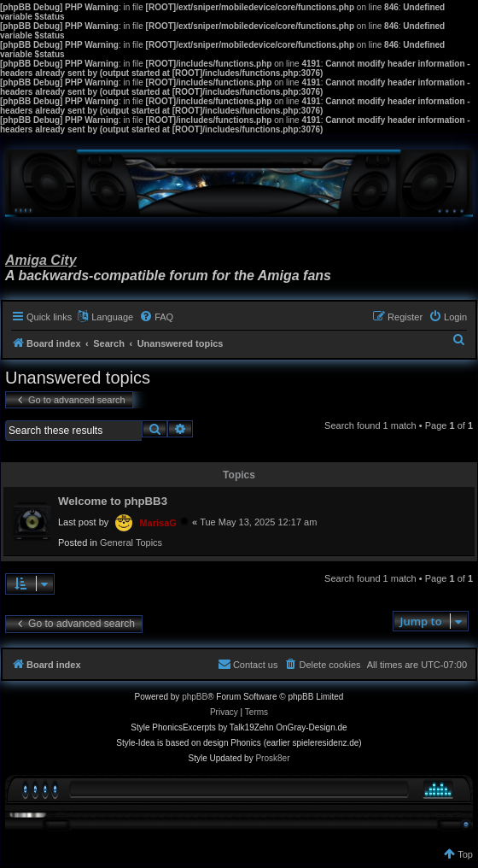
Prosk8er (272, 758)
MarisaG (157, 523)
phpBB (195, 697)
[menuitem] (156, 317)
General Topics (131, 542)
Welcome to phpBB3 (113, 501)
